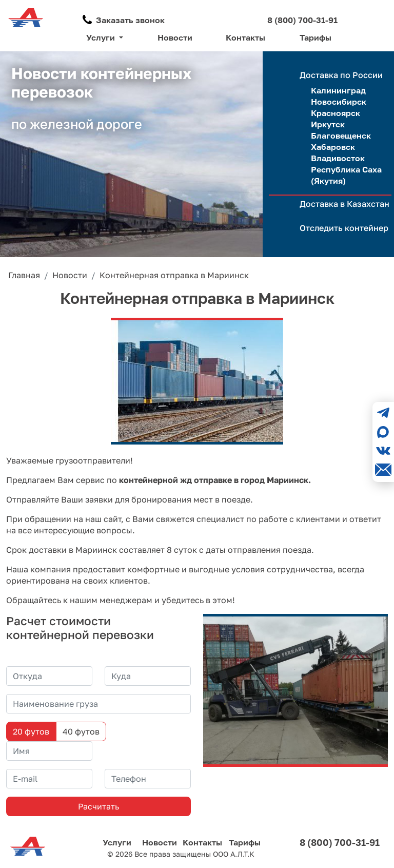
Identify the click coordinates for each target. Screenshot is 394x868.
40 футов (81, 731)
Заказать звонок (130, 20)
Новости (175, 37)
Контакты (245, 37)
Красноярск (336, 113)
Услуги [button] (102, 37)
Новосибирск (339, 102)
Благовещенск (341, 136)
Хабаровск (333, 147)
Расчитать (98, 806)
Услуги (117, 842)
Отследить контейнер (344, 228)
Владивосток (338, 158)
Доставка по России (341, 75)
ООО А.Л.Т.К (234, 854)
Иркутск (328, 124)
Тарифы (316, 37)
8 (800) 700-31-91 (302, 20)
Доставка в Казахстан (344, 204)
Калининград (338, 90)
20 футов (31, 731)
